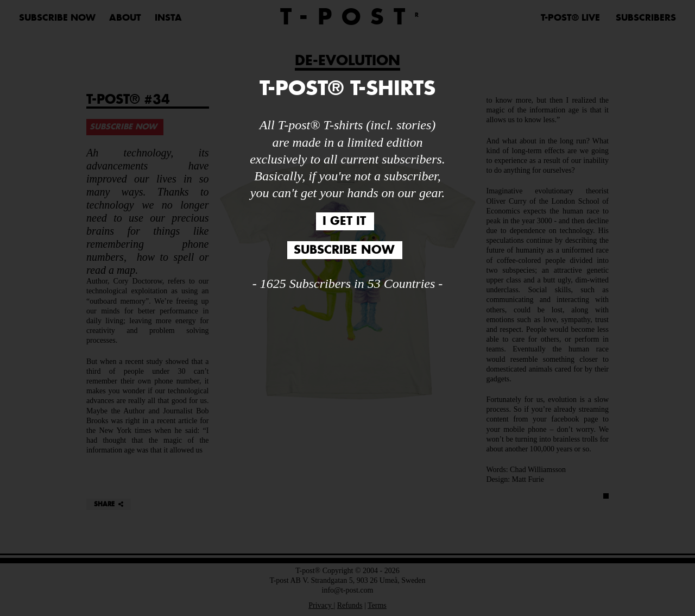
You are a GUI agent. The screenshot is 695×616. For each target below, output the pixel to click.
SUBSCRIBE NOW (344, 250)
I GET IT (344, 221)
